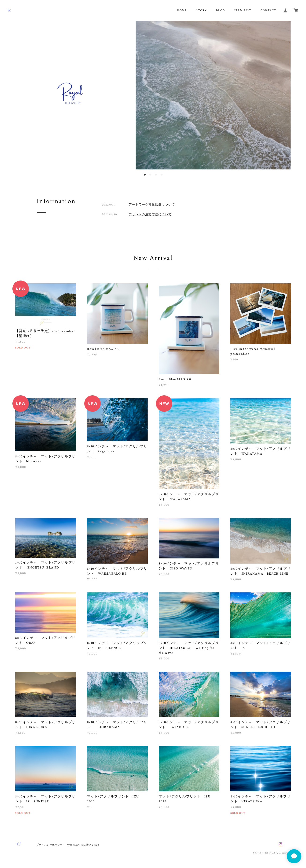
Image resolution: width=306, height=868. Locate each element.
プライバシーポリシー (50, 845)
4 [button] (162, 175)
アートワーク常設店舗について (152, 204)
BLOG (220, 10)
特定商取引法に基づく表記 (83, 845)
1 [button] (145, 175)
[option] (153, 95)
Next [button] (284, 95)
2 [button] (150, 175)
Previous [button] (22, 95)
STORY (201, 10)
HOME (182, 10)
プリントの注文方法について (150, 214)
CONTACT (268, 10)
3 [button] (156, 175)
